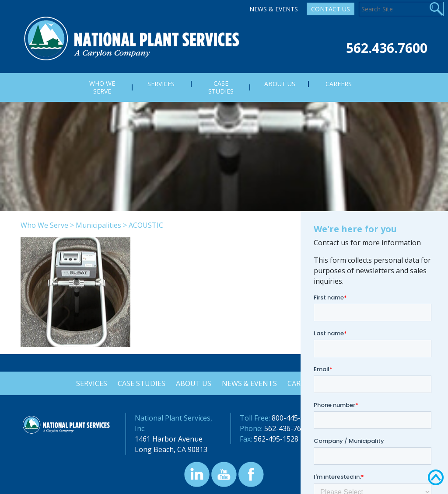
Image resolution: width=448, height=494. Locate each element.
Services (89, 383)
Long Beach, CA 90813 (171, 449)
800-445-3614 (294, 418)
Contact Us (331, 9)
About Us (193, 383)
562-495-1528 (276, 439)
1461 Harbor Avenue (169, 439)
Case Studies (140, 383)
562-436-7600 (287, 428)
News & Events (274, 9)
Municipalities (98, 225)
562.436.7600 (387, 48)
